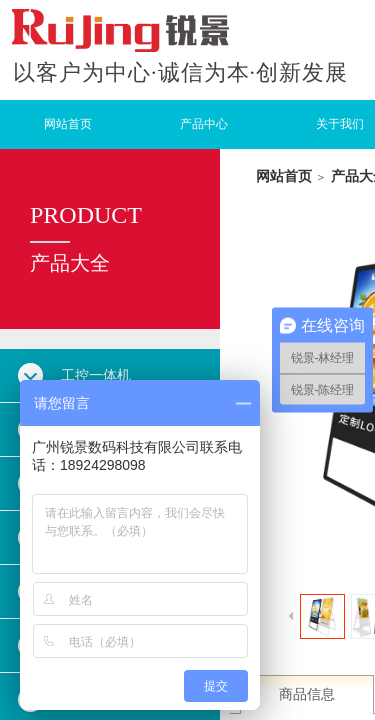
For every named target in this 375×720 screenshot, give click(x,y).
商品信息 (307, 694)
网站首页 (68, 124)
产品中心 (204, 124)
